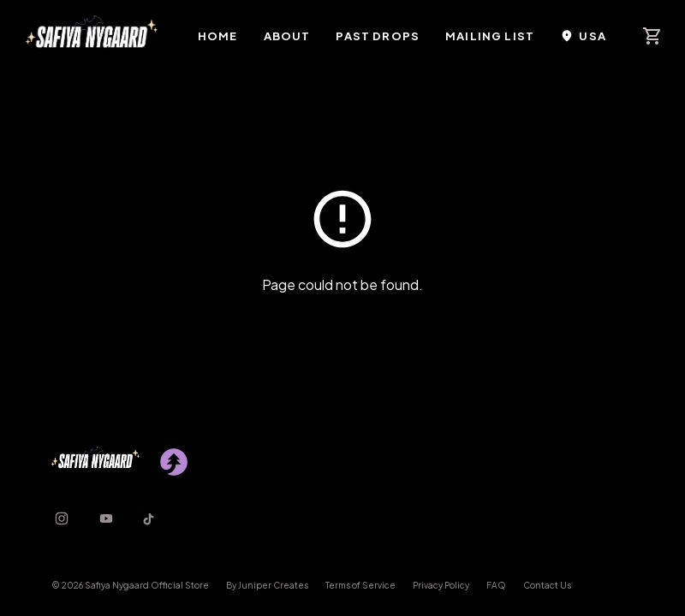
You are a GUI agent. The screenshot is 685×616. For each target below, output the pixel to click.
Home (218, 36)
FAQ (496, 585)
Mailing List (490, 36)
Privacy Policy (441, 585)
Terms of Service (360, 585)
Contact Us (547, 585)
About (287, 36)
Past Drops (378, 36)
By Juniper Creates (267, 585)
